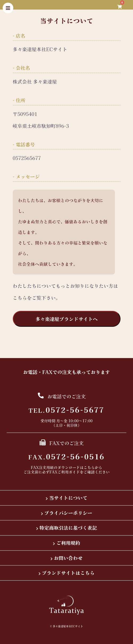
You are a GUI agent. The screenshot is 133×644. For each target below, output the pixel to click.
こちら (89, 467)
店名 (20, 36)
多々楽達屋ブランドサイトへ (66, 319)
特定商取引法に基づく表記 (68, 528)
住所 (20, 100)
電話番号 (25, 144)
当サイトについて (68, 498)
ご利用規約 (68, 543)
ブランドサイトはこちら (68, 573)
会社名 (23, 68)
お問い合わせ (68, 558)
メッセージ (28, 177)
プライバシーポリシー (68, 513)
